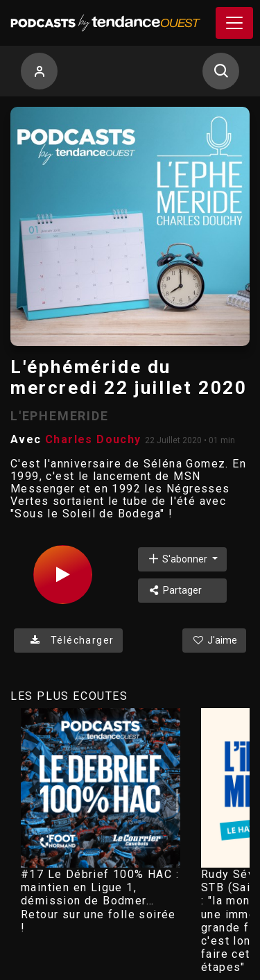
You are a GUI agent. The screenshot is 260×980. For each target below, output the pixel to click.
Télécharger (68, 640)
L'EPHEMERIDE (60, 416)
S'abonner (178, 559)
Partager (174, 590)
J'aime (214, 640)
